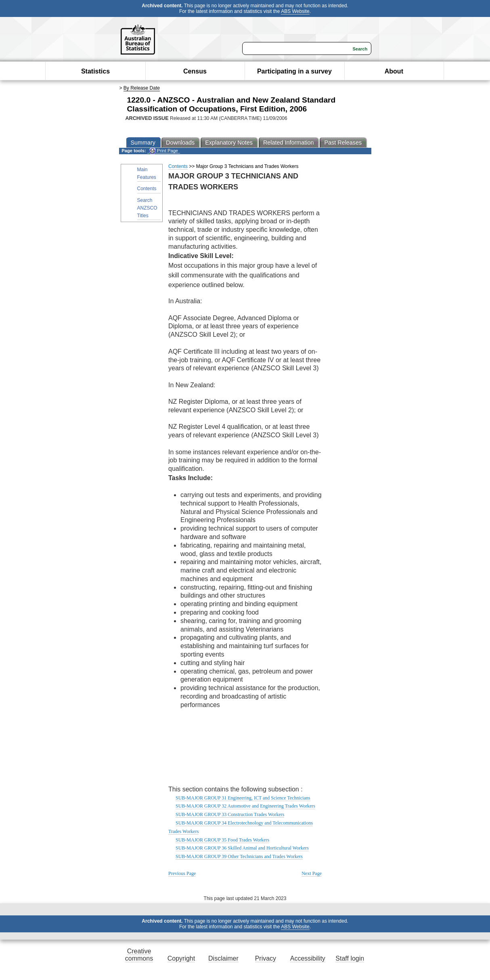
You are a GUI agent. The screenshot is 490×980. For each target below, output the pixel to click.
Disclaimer (223, 958)
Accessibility (308, 958)
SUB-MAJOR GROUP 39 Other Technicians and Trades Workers (239, 856)
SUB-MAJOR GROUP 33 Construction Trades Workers (230, 814)
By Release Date (142, 88)
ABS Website (295, 11)
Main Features (147, 173)
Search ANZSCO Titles (147, 208)
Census (195, 71)
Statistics (95, 71)
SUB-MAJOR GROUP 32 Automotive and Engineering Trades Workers (245, 806)
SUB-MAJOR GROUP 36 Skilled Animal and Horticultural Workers (242, 848)
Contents (147, 189)
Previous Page (182, 873)
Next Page (312, 873)
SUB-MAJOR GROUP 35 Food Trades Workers (222, 840)
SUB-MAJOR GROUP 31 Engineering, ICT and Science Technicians (243, 798)
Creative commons (139, 955)
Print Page (164, 151)
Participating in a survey (294, 71)
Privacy (266, 958)
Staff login (350, 958)
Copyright (181, 958)
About (394, 71)
